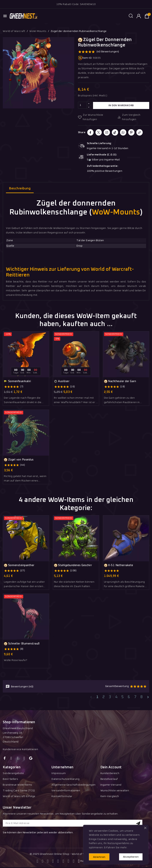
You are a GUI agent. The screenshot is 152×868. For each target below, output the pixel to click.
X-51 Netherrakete (119, 565)
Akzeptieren (131, 857)
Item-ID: (85, 58)
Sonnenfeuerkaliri (17, 382)
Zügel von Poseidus (19, 460)
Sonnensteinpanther (19, 565)
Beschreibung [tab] (20, 189)
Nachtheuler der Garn (120, 382)
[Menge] (82, 105)
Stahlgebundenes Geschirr (73, 565)
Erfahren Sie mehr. (116, 847)
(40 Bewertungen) (108, 52)
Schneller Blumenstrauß (22, 644)
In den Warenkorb (121, 105)
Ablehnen (100, 857)
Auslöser (62, 382)
